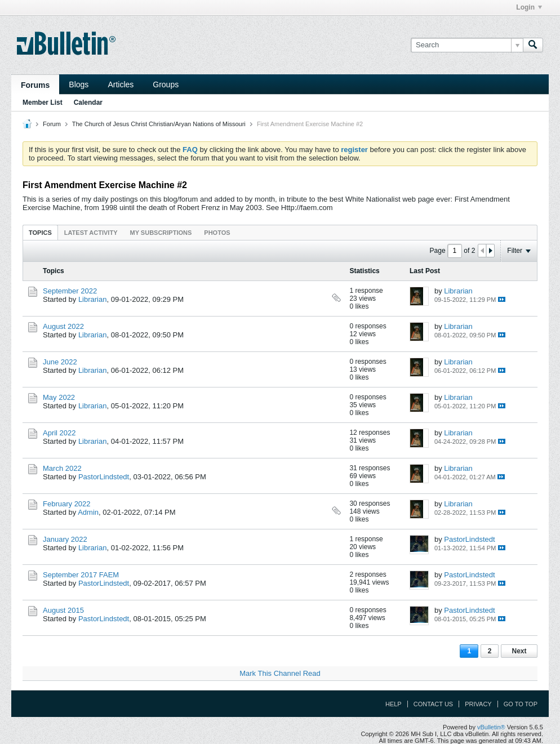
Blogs (79, 84)
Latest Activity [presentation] (91, 233)
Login (529, 7)
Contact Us (434, 704)
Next (519, 651)
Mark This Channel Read (280, 673)
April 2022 (59, 433)
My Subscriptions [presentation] (161, 233)
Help (394, 704)
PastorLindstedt (104, 477)
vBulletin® (491, 727)
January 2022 (65, 539)
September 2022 (70, 291)
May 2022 (59, 397)
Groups (166, 84)
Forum (52, 124)
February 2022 (67, 504)
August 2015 (63, 610)
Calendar (88, 103)
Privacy (478, 704)
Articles (121, 84)
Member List (43, 103)
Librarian (93, 299)
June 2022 (60, 362)
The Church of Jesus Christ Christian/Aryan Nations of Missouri (159, 124)
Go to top (521, 704)
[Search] (467, 45)
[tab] (40, 232)
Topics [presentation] (40, 233)
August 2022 (63, 326)
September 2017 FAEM (81, 575)
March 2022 (62, 468)
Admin (88, 512)
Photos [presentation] (217, 233)
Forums (35, 85)
